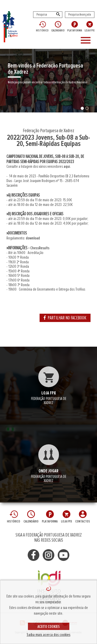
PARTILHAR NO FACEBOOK (65, 318)
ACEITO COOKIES (49, 627)
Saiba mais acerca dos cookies (48, 635)
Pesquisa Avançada (80, 15)
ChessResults (40, 248)
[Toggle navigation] (87, 41)
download (33, 238)
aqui (67, 166)
